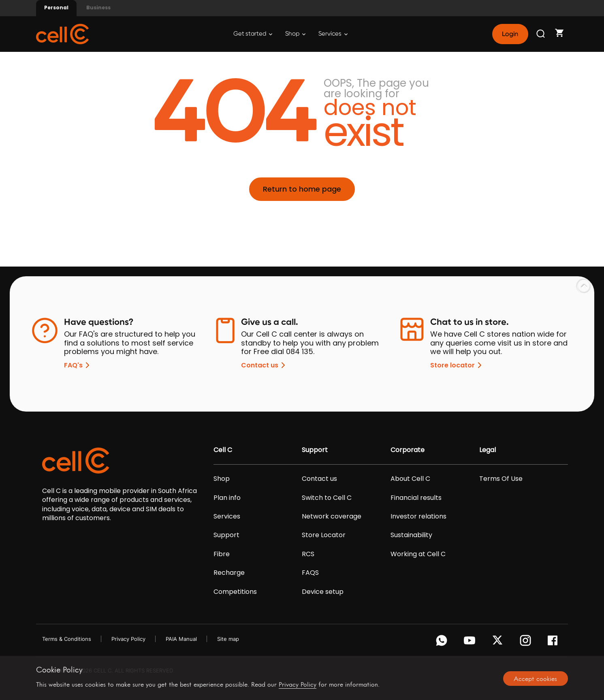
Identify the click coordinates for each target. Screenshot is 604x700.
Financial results (416, 498)
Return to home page (302, 189)
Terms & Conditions (67, 639)
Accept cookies (535, 679)
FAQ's (78, 365)
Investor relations (418, 516)
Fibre (222, 554)
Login (510, 34)
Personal (56, 7)
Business (98, 7)
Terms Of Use (501, 479)
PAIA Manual (181, 639)
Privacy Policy (128, 639)
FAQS (310, 573)
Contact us (265, 365)
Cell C (223, 450)
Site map (228, 639)
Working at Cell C (418, 554)
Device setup (323, 592)
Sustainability (411, 535)
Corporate (408, 450)
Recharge (229, 573)
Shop (295, 34)
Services (333, 34)
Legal (488, 450)
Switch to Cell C (327, 498)
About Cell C (410, 479)
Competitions (235, 592)
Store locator (457, 365)
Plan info (227, 498)
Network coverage (332, 516)
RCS (308, 554)
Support (226, 535)
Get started (253, 34)
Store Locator (324, 535)
